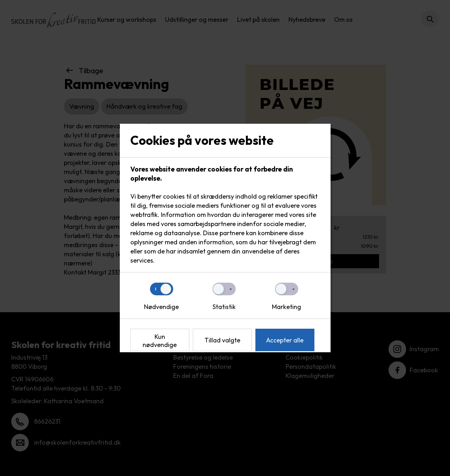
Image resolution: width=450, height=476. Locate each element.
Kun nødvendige (160, 341)
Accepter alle (285, 340)
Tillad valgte (222, 340)
